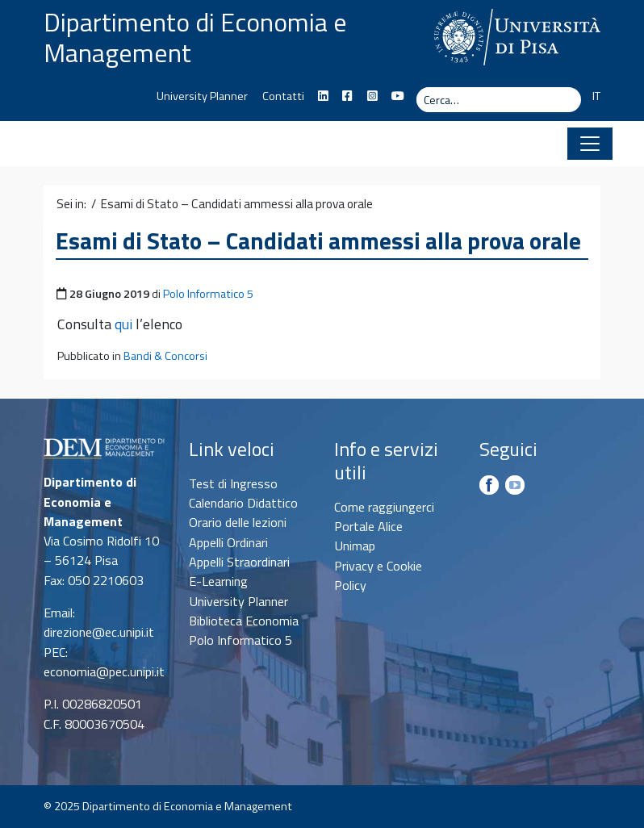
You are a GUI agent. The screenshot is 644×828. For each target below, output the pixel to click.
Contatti (283, 96)
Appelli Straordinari (239, 562)
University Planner (202, 96)
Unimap (355, 546)
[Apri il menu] (590, 144)
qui (123, 324)
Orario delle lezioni (238, 522)
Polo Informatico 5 (208, 294)
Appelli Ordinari (228, 542)
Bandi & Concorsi (165, 356)
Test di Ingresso (233, 483)
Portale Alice (368, 526)
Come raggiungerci (384, 507)
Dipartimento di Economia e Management (195, 37)
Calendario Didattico (243, 503)
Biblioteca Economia (244, 621)
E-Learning (218, 581)
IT (596, 96)
